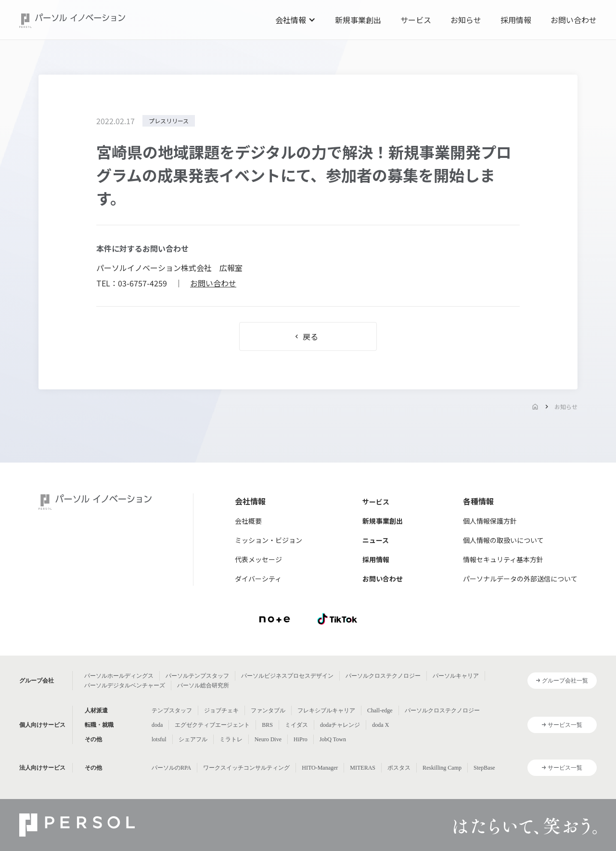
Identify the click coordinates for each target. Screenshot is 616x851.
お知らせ (466, 20)
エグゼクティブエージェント (212, 725)
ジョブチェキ (221, 710)
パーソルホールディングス (119, 676)
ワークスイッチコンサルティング (246, 768)
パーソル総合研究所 (203, 685)
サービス (416, 20)
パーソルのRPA (171, 768)
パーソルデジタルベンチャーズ (125, 685)
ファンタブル (268, 710)
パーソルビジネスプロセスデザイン (287, 676)
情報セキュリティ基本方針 (503, 559)
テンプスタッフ (172, 710)
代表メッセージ (258, 559)
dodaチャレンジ (340, 725)
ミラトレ (231, 739)
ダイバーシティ (258, 579)
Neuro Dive (268, 739)
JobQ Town (333, 739)
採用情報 (516, 20)
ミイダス (296, 725)
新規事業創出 (358, 20)
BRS (267, 725)
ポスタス (399, 768)
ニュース (376, 540)
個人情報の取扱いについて (503, 540)
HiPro (301, 739)
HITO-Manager (320, 768)
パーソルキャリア (456, 676)
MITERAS (363, 768)
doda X (380, 725)
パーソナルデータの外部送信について (520, 579)
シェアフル (193, 739)
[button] (295, 20)
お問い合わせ (574, 20)
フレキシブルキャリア (326, 710)
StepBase (484, 768)
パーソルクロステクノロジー (383, 676)
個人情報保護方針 (490, 521)
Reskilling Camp (442, 768)
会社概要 (248, 521)
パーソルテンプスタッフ (197, 676)
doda (157, 725)
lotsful (159, 739)
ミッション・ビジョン (269, 540)
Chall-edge (380, 710)
